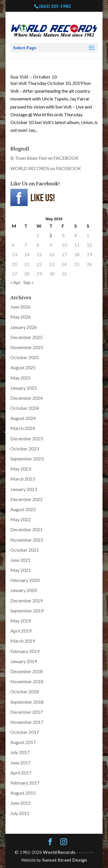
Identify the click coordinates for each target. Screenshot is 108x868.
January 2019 (24, 661)
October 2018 (25, 691)
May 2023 (21, 469)
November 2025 (27, 347)
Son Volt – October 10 (34, 77)
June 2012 (20, 803)
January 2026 (24, 327)
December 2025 (26, 337)
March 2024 (23, 428)
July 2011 (20, 813)
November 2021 (27, 540)
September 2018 (27, 702)
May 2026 (21, 317)
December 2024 (26, 398)
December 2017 (26, 712)
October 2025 (25, 357)
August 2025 (23, 367)
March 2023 (23, 479)
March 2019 (23, 641)
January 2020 (24, 590)
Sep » (29, 282)
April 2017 (21, 773)
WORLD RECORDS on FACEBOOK (46, 168)
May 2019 (21, 621)
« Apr (16, 282)
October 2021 (25, 550)
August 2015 (23, 793)
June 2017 (20, 763)
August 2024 (23, 418)
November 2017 (27, 722)
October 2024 (25, 408)
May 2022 (21, 519)
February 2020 (25, 580)
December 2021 (26, 529)
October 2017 (25, 732)
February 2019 (25, 651)
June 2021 (20, 560)
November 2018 (27, 681)
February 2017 (25, 783)
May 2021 (21, 570)
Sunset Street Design (65, 860)
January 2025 (24, 388)
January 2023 (24, 489)
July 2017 (20, 752)
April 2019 (21, 631)
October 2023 (25, 449)
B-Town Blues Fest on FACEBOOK (44, 158)
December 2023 (26, 438)
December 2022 (26, 499)
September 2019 (27, 611)
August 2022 (23, 509)
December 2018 (26, 671)
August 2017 (23, 742)
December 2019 (26, 600)
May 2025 (21, 378)
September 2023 (27, 459)
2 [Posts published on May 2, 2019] (51, 235)
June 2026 (20, 307)
